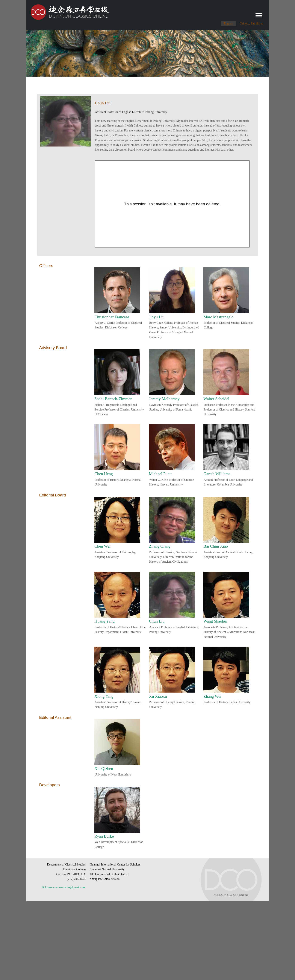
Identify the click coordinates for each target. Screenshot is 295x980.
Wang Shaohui (215, 621)
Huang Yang (104, 621)
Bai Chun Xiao (216, 546)
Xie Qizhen (104, 769)
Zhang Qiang (160, 546)
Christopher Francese (112, 317)
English (229, 24)
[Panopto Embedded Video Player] (172, 204)
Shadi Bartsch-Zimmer (113, 399)
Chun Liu (157, 621)
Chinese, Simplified (251, 24)
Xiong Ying (104, 696)
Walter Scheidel (216, 399)
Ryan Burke (104, 836)
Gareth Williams (217, 474)
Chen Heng (104, 474)
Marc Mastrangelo (218, 317)
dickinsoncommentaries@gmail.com (64, 887)
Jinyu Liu (157, 317)
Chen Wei (102, 546)
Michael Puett (160, 474)
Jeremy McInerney (164, 399)
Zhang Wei (212, 696)
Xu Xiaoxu (158, 696)
